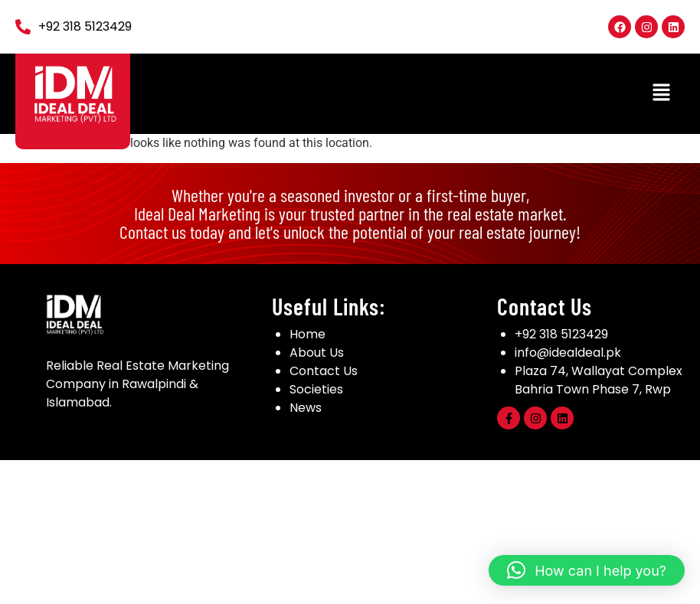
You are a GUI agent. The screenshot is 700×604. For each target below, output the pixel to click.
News (306, 408)
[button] (662, 93)
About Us (317, 353)
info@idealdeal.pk (568, 353)
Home (307, 334)
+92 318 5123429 (561, 334)
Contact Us (324, 371)
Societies (316, 389)
